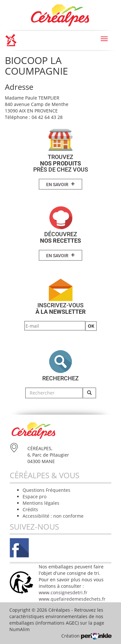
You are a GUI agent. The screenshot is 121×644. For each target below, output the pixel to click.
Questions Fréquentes (46, 490)
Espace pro (35, 496)
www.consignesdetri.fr (63, 592)
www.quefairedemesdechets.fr (72, 599)
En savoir (60, 184)
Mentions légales (41, 503)
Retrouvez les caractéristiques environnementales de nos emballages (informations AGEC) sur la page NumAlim (57, 620)
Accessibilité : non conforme (53, 516)
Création (86, 636)
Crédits (30, 509)
